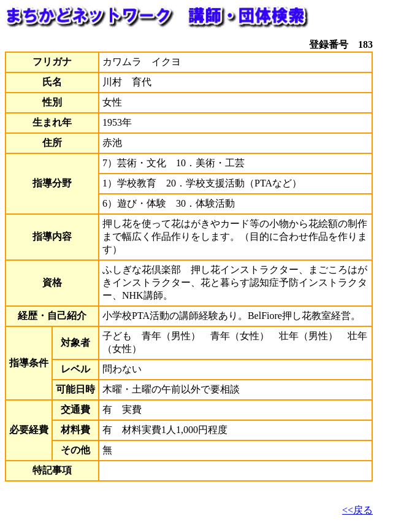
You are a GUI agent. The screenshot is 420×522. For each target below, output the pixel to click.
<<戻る (357, 510)
